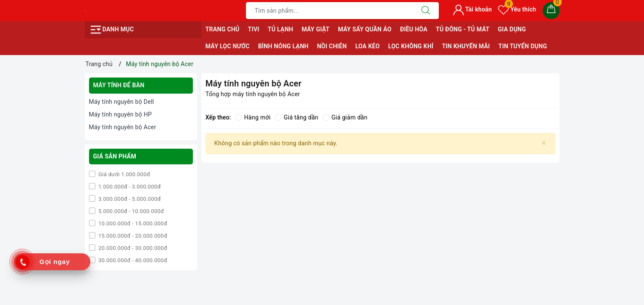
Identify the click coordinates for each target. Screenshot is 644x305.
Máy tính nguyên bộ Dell (122, 102)
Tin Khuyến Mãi (466, 46)
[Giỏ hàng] (551, 11)
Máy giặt (315, 29)
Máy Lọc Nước (228, 46)
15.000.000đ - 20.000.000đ (132, 236)
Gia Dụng (512, 29)
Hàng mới (253, 117)
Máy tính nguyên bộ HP (121, 114)
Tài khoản (473, 9)
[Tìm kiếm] (426, 11)
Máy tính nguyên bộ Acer (123, 127)
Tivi (254, 29)
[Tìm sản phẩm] (329, 11)
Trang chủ (223, 29)
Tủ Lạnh (281, 29)
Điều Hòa (414, 29)
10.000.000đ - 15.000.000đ (132, 223)
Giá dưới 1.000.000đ (124, 174)
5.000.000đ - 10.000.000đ (131, 211)
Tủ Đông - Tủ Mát (463, 29)
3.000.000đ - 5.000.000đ (129, 199)
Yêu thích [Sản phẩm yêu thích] (517, 9)
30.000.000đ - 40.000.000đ (132, 260)
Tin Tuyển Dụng (523, 46)
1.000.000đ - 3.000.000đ (129, 187)
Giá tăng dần (297, 117)
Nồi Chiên (332, 46)
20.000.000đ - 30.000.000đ (132, 248)
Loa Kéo (368, 46)
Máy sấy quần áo (365, 29)
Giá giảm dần (345, 117)
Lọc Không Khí (411, 46)
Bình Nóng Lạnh (283, 46)
